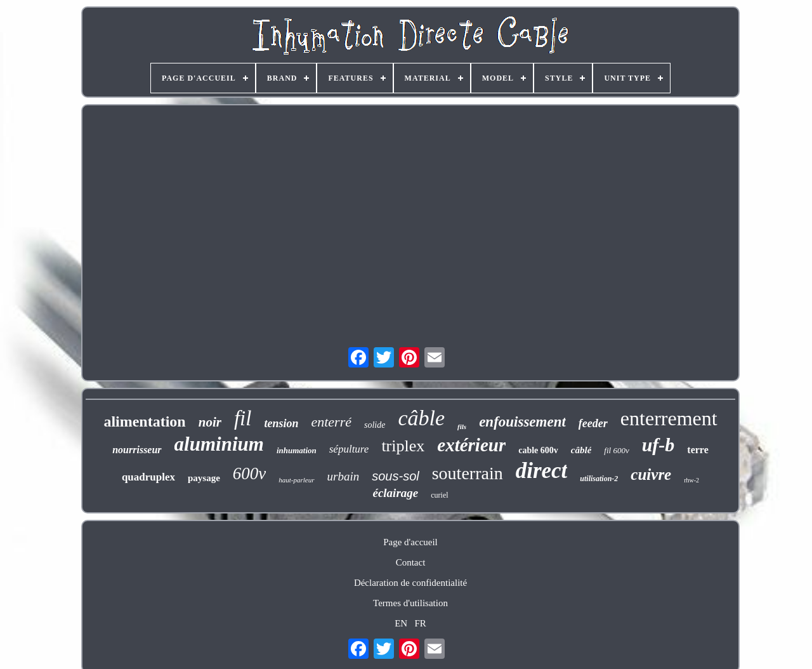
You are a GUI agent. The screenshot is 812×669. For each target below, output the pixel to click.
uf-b (658, 445)
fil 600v (616, 450)
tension (281, 423)
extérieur (471, 445)
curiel (439, 495)
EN (401, 623)
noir (210, 422)
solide (375, 425)
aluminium (219, 444)
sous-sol (395, 476)
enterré (331, 422)
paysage (204, 478)
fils (462, 427)
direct (542, 471)
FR (420, 623)
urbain (344, 476)
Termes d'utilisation (410, 603)
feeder (593, 423)
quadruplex (148, 477)
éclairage (395, 493)
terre (697, 450)
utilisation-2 (599, 479)
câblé (581, 450)
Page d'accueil (410, 542)
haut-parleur (296, 480)
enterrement (669, 418)
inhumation (297, 450)
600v (249, 474)
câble (421, 418)
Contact (411, 562)
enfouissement (522, 422)
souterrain (468, 473)
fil (243, 418)
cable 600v (538, 450)
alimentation (144, 421)
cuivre (651, 474)
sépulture (349, 449)
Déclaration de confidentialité (410, 583)
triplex (403, 446)
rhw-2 (691, 480)
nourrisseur (137, 450)
